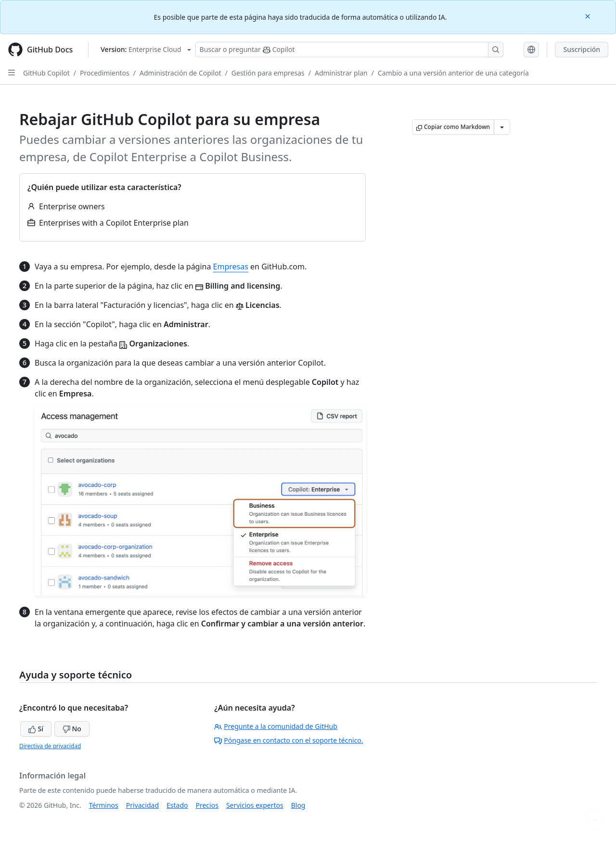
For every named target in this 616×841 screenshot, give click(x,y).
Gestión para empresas (268, 73)
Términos (104, 805)
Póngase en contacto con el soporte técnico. (289, 740)
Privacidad (142, 805)
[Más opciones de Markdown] (502, 127)
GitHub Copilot (46, 73)
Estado (177, 805)
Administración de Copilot (180, 73)
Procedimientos (105, 73)
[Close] (589, 16)
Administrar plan (341, 73)
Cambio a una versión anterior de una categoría (453, 73)
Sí (36, 729)
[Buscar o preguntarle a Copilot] (349, 50)
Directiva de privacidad (50, 746)
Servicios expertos (255, 805)
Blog (298, 805)
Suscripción (582, 49)
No (72, 729)
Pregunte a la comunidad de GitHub (276, 726)
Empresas (231, 267)
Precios (207, 805)
